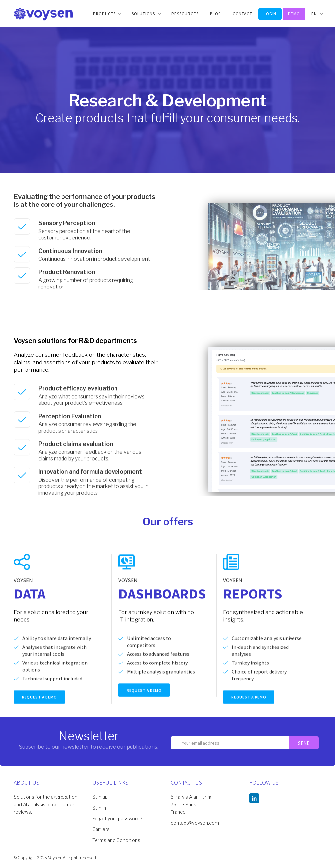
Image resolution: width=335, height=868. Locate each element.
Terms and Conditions (116, 840)
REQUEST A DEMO (39, 704)
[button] (107, 14)
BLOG (216, 14)
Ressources (185, 14)
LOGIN (270, 14)
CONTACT (242, 14)
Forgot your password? (117, 819)
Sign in (99, 808)
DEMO (294, 14)
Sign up (100, 797)
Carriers (101, 829)
